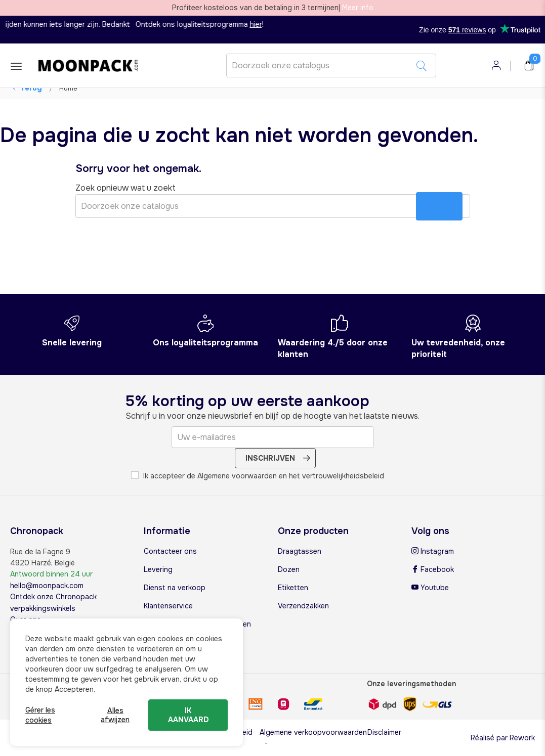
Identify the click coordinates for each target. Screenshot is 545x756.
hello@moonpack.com (47, 586)
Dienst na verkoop (175, 588)
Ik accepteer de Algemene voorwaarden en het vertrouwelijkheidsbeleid (258, 476)
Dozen (289, 569)
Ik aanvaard (188, 715)
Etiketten (293, 588)
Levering (158, 569)
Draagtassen (300, 551)
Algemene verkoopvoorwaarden (313, 732)
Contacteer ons (170, 551)
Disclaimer (384, 732)
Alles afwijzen (115, 715)
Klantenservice (168, 606)
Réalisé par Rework (503, 738)
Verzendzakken (303, 606)
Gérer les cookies (40, 715)
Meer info (358, 8)
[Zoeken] (331, 65)
